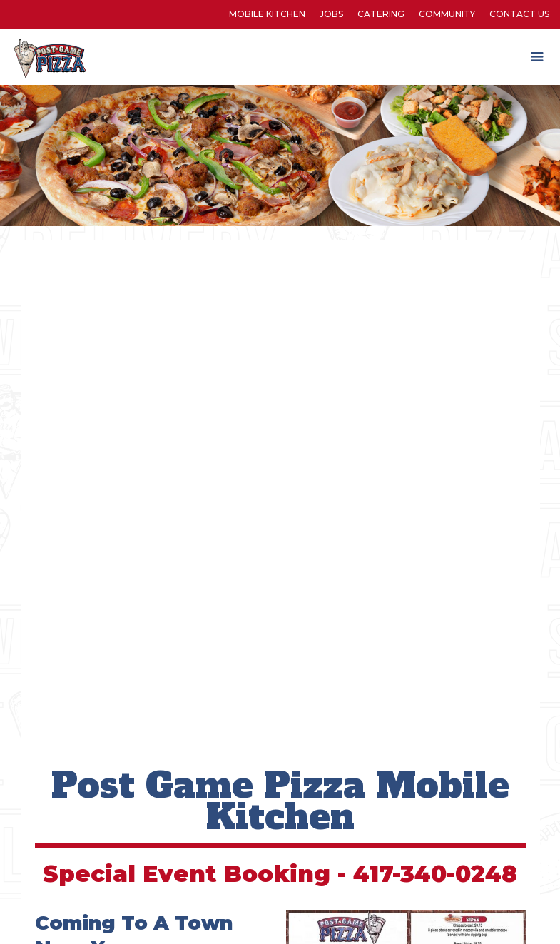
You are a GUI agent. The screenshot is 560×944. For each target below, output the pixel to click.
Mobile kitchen (267, 14)
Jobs (331, 14)
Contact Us (519, 14)
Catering (381, 14)
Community (447, 14)
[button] (537, 57)
